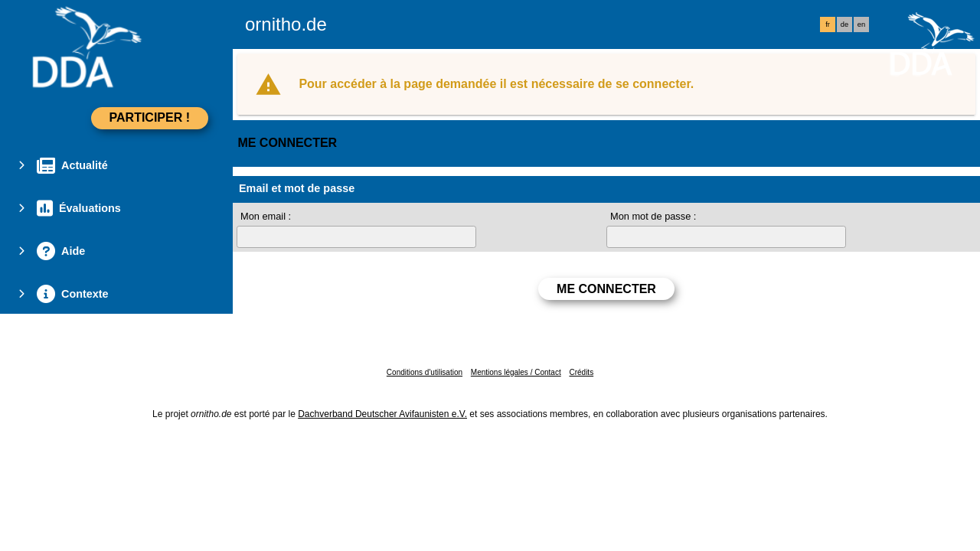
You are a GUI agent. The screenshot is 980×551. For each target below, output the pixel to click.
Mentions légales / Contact (516, 372)
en (861, 24)
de (844, 24)
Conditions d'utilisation (425, 372)
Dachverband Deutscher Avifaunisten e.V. (382, 414)
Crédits (581, 372)
